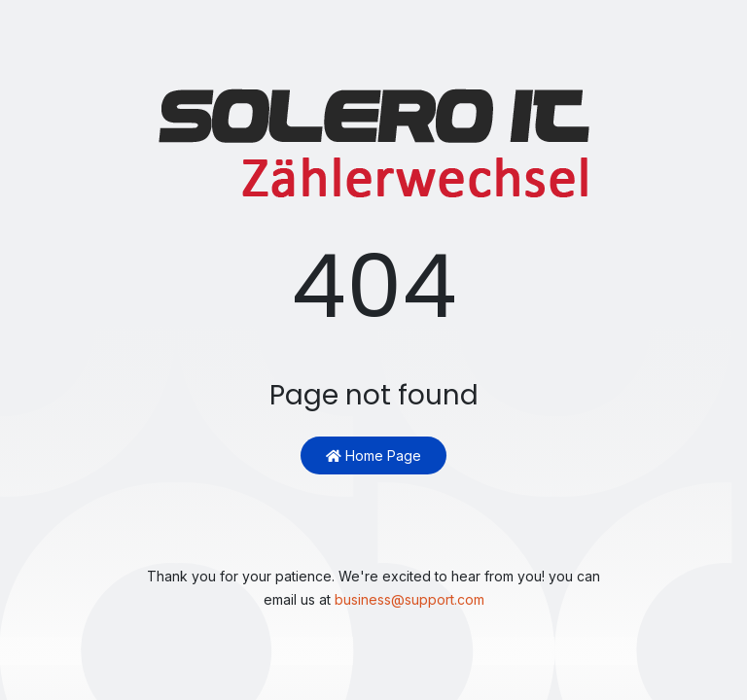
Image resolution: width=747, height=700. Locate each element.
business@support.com (409, 599)
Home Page (373, 455)
